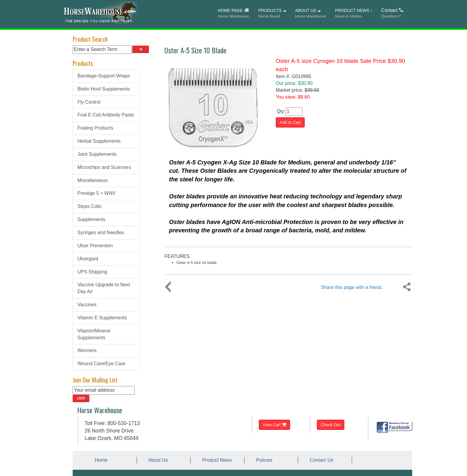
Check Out (331, 425)
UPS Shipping (92, 272)
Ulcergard (88, 259)
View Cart (274, 425)
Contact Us (320, 460)
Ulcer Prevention (95, 246)
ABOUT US (311, 13)
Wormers (87, 350)
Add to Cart (290, 122)
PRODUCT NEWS (354, 14)
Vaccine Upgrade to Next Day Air (104, 288)
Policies (263, 460)
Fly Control (89, 102)
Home (100, 460)
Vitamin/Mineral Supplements (94, 334)
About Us (157, 460)
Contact (392, 13)
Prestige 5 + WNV (96, 193)
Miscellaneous (92, 180)
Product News (216, 460)
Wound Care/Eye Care (101, 364)
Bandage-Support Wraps (104, 76)
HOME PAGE (233, 13)
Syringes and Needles (101, 232)
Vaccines (87, 305)
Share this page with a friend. (352, 287)
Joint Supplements (97, 154)
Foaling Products (95, 128)
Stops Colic (89, 206)
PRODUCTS (272, 13)
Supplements (91, 219)
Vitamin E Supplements (102, 318)
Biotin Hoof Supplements (104, 89)
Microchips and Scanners (104, 167)
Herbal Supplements (99, 141)
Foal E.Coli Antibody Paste (106, 115)
